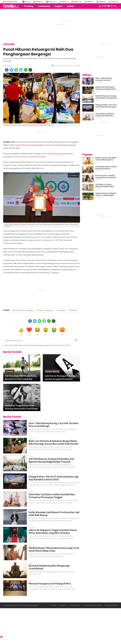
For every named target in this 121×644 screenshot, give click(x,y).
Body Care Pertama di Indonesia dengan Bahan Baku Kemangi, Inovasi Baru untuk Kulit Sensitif (53, 442)
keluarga (17, 224)
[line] (16, 70)
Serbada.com (114, 2)
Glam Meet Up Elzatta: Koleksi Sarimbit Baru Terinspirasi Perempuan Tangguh (52, 496)
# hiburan (73, 310)
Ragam (59, 6)
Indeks (71, 6)
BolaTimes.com (52, 2)
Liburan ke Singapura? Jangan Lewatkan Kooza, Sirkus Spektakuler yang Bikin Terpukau (53, 531)
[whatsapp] (26, 70)
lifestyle (10, 371)
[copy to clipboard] (30, 70)
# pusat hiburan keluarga (23, 310)
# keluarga (61, 310)
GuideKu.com (90, 2)
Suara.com (28, 2)
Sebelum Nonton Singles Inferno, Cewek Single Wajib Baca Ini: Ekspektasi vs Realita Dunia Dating (106, 194)
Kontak (53, 605)
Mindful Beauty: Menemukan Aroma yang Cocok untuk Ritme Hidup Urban (54, 549)
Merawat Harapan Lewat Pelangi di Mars (50, 583)
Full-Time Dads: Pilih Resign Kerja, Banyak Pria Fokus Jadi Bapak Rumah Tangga (21, 378)
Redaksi (63, 605)
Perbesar (73, 76)
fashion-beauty (52, 371)
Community (44, 6)
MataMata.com (39, 2)
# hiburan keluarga (45, 310)
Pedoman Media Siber (93, 605)
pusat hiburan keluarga (26, 145)
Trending (29, 6)
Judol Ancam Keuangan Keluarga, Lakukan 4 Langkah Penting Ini (60, 377)
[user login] (100, 7)
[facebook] (7, 70)
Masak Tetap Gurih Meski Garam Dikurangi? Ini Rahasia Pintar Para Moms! (106, 159)
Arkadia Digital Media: (11, 2)
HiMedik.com (102, 2)
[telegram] (21, 70)
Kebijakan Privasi (111, 605)
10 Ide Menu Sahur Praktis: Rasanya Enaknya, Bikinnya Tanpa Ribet (106, 168)
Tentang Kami (75, 605)
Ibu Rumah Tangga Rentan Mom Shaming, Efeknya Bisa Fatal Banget (22, 407)
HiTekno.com (65, 2)
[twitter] (11, 70)
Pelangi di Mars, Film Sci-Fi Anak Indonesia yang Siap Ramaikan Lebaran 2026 (53, 478)
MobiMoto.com (77, 2)
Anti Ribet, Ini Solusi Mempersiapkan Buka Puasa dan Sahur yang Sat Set (107, 185)
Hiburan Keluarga (55, 154)
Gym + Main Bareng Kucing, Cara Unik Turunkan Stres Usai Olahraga (104, 79)
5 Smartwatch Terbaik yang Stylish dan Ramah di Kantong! (107, 177)
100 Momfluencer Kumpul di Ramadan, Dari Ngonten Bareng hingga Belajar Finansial (51, 460)
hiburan (11, 224)
